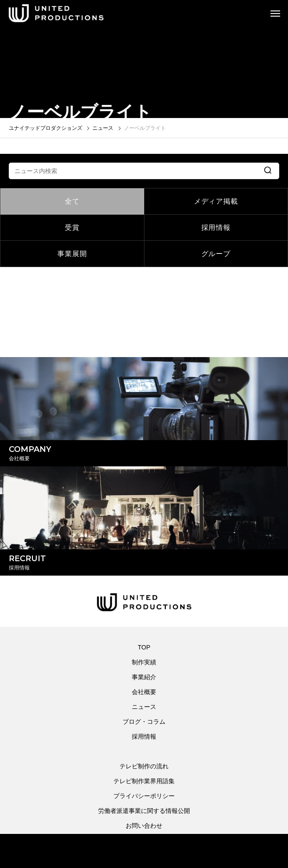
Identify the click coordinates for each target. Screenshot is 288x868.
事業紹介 (144, 677)
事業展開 (72, 254)
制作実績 (144, 662)
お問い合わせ (144, 826)
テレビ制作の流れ (144, 766)
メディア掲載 (216, 201)
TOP (144, 647)
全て (72, 201)
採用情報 (216, 227)
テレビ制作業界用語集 (144, 781)
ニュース (144, 707)
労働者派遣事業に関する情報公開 (144, 811)
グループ (216, 254)
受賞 (72, 227)
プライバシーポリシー (144, 796)
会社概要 (144, 692)
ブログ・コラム (144, 722)
